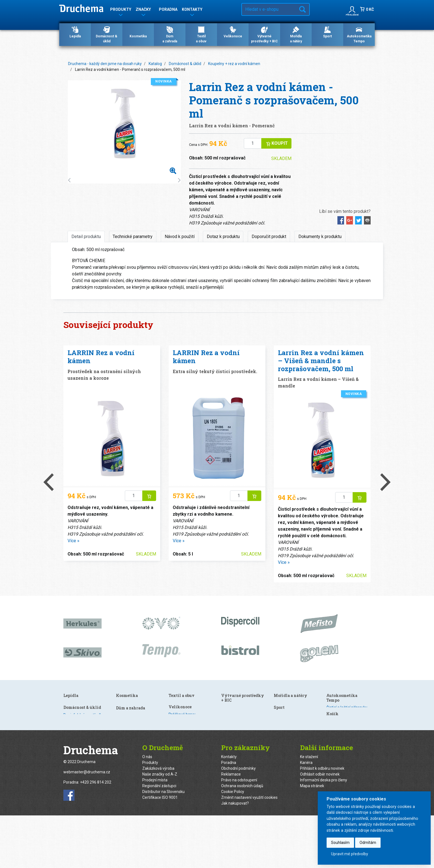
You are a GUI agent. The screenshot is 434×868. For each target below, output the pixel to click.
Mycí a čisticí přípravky (346, 713)
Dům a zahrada (183, 736)
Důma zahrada (170, 34)
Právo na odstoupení (239, 833)
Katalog (155, 64)
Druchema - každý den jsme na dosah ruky (105, 64)
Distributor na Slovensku (163, 844)
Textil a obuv (234, 695)
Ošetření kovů (128, 744)
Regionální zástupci (159, 838)
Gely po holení (181, 709)
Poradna (168, 9)
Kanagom (72, 715)
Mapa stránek (312, 838)
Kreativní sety (233, 766)
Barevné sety (233, 732)
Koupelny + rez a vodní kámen (234, 64)
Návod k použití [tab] (180, 237)
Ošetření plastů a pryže (346, 719)
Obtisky (228, 749)
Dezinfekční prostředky (136, 703)
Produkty (150, 815)
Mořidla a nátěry (290, 723)
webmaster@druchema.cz (87, 825)
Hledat (303, 9)
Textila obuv (201, 34)
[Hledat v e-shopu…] (269, 9)
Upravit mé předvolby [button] (350, 854)
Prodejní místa (155, 833)
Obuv (226, 703)
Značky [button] (143, 10)
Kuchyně (123, 709)
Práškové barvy (235, 726)
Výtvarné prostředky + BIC (264, 34)
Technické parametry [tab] (133, 237)
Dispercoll (72, 709)
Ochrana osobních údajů (242, 838)
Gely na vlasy (180, 703)
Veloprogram (285, 759)
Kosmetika (138, 32)
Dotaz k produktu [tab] (223, 237)
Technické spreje (341, 737)
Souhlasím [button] (340, 843)
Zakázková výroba (158, 821)
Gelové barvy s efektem (242, 743)
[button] (352, 9)
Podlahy (123, 726)
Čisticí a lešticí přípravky (347, 707)
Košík (332, 746)
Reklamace (231, 827)
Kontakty (229, 809)
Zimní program (339, 731)
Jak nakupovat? (235, 856)
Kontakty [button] (192, 10)
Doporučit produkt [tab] (269, 237)
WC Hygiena (126, 738)
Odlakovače (179, 720)
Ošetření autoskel (342, 725)
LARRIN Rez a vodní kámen (101, 357)
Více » (73, 541)
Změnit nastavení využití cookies (249, 850)
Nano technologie (131, 732)
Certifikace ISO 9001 (160, 850)
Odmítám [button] (368, 843)
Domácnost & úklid (107, 34)
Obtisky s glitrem (236, 755)
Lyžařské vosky (287, 753)
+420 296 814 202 (96, 835)
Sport (327, 32)
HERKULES (73, 703)
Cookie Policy (233, 844)
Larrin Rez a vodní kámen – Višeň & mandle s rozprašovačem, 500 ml (321, 361)
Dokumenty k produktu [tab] (320, 237)
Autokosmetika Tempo (359, 34)
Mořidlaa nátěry (296, 34)
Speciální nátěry (288, 736)
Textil (226, 709)
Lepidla (75, 32)
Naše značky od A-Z (160, 827)
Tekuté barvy (232, 737)
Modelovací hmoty (290, 713)
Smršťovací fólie (235, 761)
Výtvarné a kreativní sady (296, 707)
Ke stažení (309, 809)
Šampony (177, 715)
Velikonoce (233, 32)
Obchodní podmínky (238, 821)
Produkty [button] (121, 10)
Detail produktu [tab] (86, 237)
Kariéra (306, 815)
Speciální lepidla (77, 720)
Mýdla (174, 726)
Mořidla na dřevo (288, 730)
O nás (147, 809)
